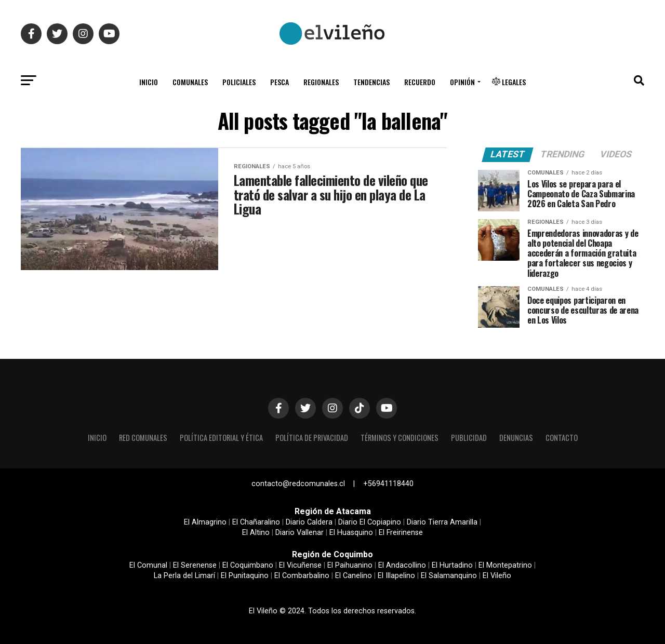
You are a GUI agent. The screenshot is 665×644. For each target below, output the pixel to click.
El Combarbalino (302, 576)
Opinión (462, 82)
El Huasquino (351, 533)
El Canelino (354, 576)
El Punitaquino (245, 576)
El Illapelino (396, 576)
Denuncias (516, 438)
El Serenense (195, 565)
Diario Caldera (309, 522)
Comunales (190, 82)
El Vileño (497, 576)
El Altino (256, 533)
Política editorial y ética (221, 438)
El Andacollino (402, 565)
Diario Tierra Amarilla (442, 522)
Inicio (149, 82)
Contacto (562, 438)
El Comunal (148, 565)
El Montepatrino (505, 565)
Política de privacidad (312, 438)
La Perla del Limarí (184, 576)
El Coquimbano (248, 565)
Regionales (321, 82)
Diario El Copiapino (370, 522)
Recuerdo (420, 82)
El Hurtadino (452, 565)
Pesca (280, 82)
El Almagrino (205, 522)
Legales (509, 82)
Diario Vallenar (300, 533)
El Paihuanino (350, 565)
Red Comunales (143, 438)
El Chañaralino (256, 522)
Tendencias (371, 82)
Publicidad (469, 438)
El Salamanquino (449, 576)
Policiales (239, 82)
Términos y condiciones (400, 438)
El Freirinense (401, 533)
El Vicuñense (300, 565)
